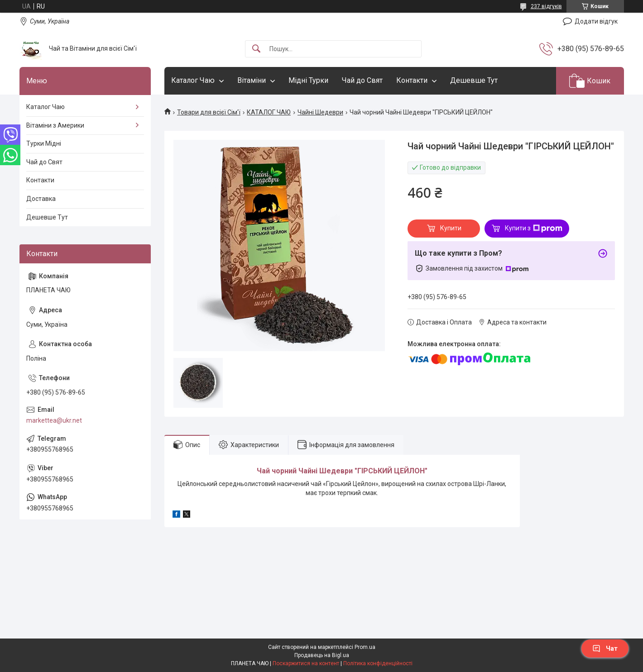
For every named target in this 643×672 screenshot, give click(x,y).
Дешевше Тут (474, 80)
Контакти (412, 80)
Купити (451, 228)
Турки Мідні (44, 143)
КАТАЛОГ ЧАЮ (269, 112)
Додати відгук (596, 21)
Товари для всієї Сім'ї (209, 112)
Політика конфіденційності (378, 663)
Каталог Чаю (193, 80)
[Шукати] (256, 49)
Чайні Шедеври (320, 112)
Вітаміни (252, 80)
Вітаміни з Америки (55, 125)
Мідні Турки (308, 80)
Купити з (534, 229)
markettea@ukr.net (54, 420)
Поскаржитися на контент (306, 663)
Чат (605, 648)
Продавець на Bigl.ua (322, 655)
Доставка (41, 199)
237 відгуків (546, 6)
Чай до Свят (362, 80)
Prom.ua (365, 647)
